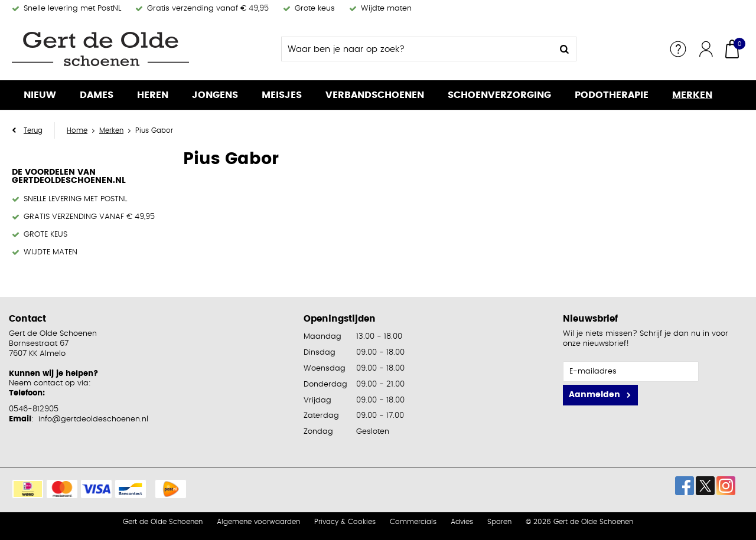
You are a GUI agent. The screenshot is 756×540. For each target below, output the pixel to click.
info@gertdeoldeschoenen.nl (93, 419)
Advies (462, 522)
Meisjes (282, 95)
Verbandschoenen (375, 95)
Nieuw (40, 95)
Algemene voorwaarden (258, 522)
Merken (692, 95)
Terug (33, 130)
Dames (97, 95)
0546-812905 (34, 409)
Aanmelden (594, 395)
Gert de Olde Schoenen (163, 522)
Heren (153, 95)
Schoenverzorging (499, 95)
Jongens (215, 95)
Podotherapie (612, 95)
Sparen (499, 522)
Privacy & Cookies (345, 522)
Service (678, 49)
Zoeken (564, 49)
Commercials (413, 522)
